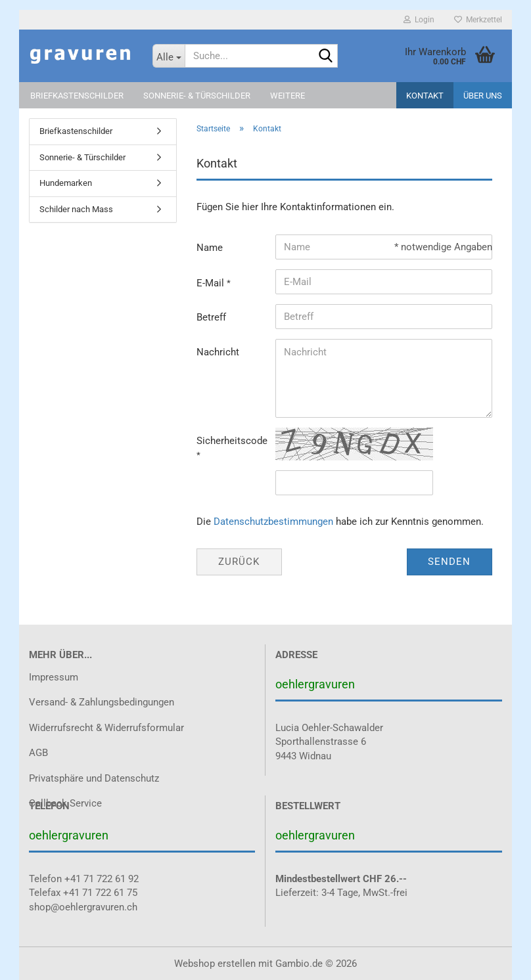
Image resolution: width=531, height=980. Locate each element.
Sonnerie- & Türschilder (197, 96)
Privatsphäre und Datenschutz (94, 778)
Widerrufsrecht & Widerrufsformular (106, 728)
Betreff (211, 317)
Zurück (239, 562)
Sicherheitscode (231, 441)
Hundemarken (66, 183)
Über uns (483, 96)
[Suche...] (169, 56)
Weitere (288, 96)
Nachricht (218, 352)
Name (210, 248)
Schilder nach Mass (76, 209)
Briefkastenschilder (77, 96)
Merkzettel (478, 20)
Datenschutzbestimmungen (273, 522)
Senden (449, 562)
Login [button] (419, 20)
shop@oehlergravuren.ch (83, 907)
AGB (38, 753)
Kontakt (425, 96)
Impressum (54, 677)
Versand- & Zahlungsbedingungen (102, 702)
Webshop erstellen (215, 964)
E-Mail (212, 283)
